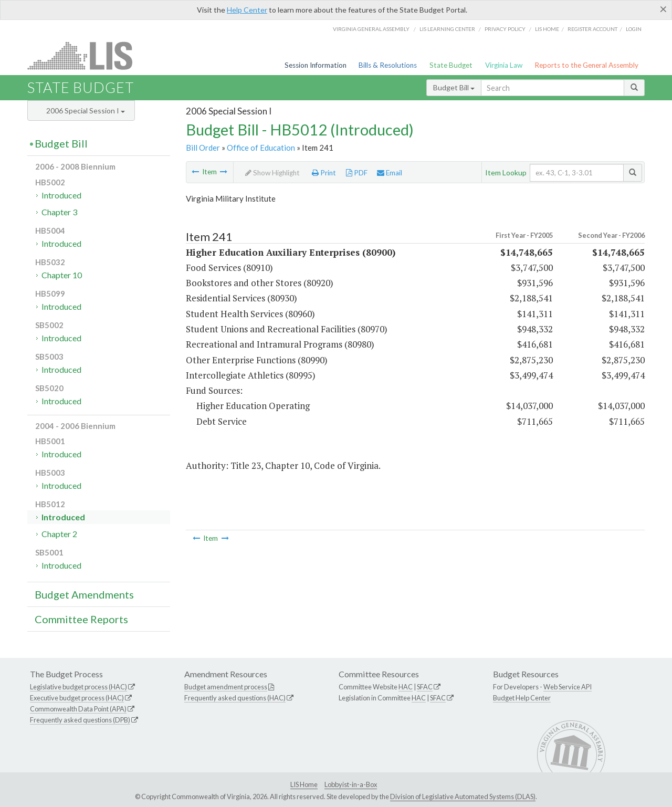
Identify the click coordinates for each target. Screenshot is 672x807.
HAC (406, 687)
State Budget (451, 65)
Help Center (247, 10)
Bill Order (203, 148)
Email (390, 173)
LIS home (547, 29)
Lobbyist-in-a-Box (351, 784)
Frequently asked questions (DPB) (80, 720)
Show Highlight (272, 173)
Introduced (61, 195)
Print (324, 173)
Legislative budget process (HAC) (78, 687)
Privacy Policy (505, 29)
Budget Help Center (522, 698)
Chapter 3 (59, 212)
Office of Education (261, 148)
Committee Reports (81, 619)
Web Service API (568, 687)
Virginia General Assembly (371, 29)
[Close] (663, 9)
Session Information (316, 65)
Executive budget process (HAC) (77, 698)
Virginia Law (504, 65)
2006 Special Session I (86, 111)
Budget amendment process (226, 687)
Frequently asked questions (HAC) (235, 698)
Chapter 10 (62, 275)
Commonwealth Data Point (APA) (78, 709)
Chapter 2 (59, 534)
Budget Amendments (84, 594)
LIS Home (304, 784)
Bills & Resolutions (388, 65)
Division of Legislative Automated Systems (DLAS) (463, 796)
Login (634, 29)
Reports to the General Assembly (586, 65)
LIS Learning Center (447, 29)
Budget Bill (454, 87)
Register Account (592, 29)
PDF (357, 173)
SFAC (425, 687)
